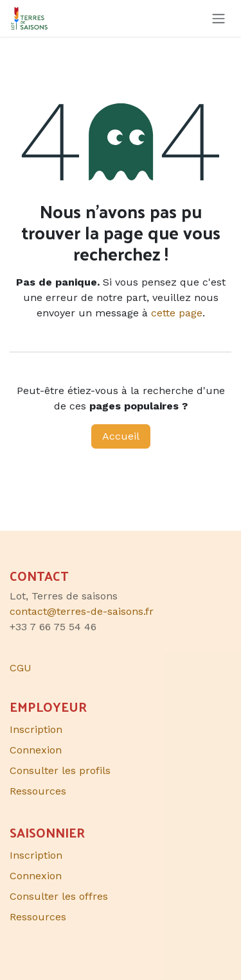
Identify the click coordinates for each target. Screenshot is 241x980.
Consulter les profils (60, 770)
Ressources (38, 791)
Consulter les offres (59, 896)
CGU (21, 668)
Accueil (121, 436)
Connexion (36, 750)
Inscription (36, 729)
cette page (177, 313)
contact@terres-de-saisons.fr (82, 611)
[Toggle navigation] (219, 18)
